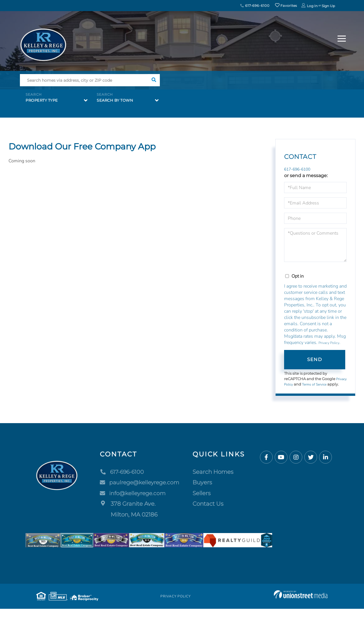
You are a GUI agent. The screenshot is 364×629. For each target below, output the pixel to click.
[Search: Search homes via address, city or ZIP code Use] (84, 80)
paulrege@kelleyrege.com (140, 489)
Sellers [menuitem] (203, 499)
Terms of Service (329, 385)
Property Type (42, 100)
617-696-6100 (255, 6)
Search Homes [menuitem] (215, 478)
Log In (312, 6)
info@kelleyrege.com (133, 499)
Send (315, 360)
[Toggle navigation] (342, 38)
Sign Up (328, 6)
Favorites (286, 6)
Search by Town (115, 100)
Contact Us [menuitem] (210, 510)
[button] (154, 80)
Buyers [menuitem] (204, 489)
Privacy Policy (329, 344)
